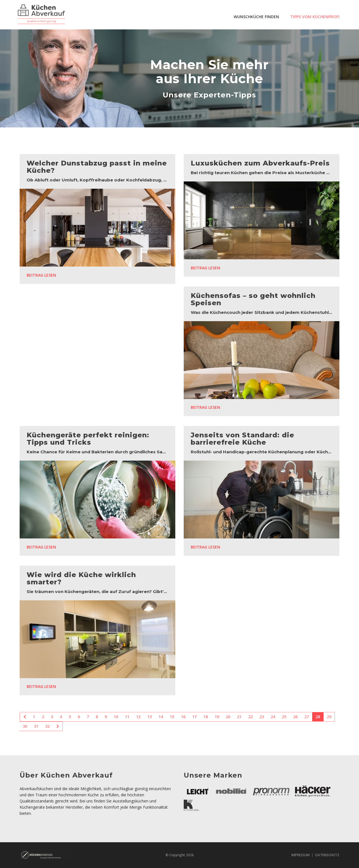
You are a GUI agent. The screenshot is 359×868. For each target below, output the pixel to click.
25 (284, 717)
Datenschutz (327, 855)
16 (183, 717)
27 (307, 717)
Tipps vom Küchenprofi (315, 17)
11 (127, 717)
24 (273, 717)
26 (295, 717)
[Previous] (25, 717)
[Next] (58, 726)
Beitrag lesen (41, 275)
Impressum (301, 855)
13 (149, 717)
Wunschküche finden (256, 17)
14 (161, 717)
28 (318, 717)
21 (239, 717)
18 (206, 717)
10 (116, 717)
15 (172, 717)
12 (138, 717)
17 (194, 717)
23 (262, 717)
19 (217, 717)
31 (36, 726)
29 (329, 717)
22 (250, 717)
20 (228, 717)
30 (25, 726)
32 (47, 726)
